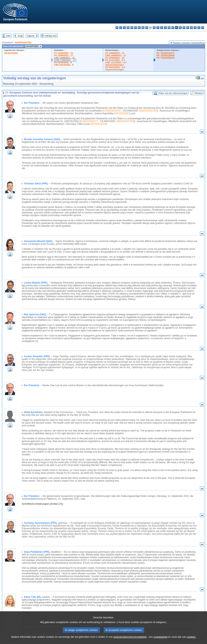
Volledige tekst (51, 36)
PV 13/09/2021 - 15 (64, 53)
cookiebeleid (160, 641)
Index (8, 36)
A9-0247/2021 (11, 53)
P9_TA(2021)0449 (166, 55)
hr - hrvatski (154, 28)
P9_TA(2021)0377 (166, 53)
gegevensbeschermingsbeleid (130, 641)
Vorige (20, 36)
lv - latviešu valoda (162, 28)
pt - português (184, 28)
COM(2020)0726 (112, 111)
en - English (143, 28)
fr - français (147, 28)
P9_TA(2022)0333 (166, 58)
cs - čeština (124, 28)
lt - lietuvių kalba (165, 28)
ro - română (188, 28)
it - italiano (158, 28)
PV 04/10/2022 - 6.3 (115, 67)
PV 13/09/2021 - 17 (64, 55)
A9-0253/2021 (122, 113)
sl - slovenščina (195, 28)
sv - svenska (203, 28)
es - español (121, 28)
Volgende (31, 36)
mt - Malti (173, 28)
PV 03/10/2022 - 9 (63, 62)
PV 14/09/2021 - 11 (115, 53)
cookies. (191, 641)
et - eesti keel (136, 28)
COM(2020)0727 (89, 121)
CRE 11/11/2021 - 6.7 (116, 62)
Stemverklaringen (114, 65)
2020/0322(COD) (23, 43)
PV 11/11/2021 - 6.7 (115, 60)
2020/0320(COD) (148, 111)
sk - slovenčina (191, 28)
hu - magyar (169, 28)
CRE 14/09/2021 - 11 (116, 55)
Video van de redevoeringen (173, 93)
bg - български (117, 28)
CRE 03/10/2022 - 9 (64, 65)
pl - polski (180, 28)
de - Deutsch (132, 28)
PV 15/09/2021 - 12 (115, 58)
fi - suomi (199, 28)
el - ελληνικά (139, 28)
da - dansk (128, 28)
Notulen (199, 93)
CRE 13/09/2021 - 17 (65, 60)
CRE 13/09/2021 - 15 (64, 58)
